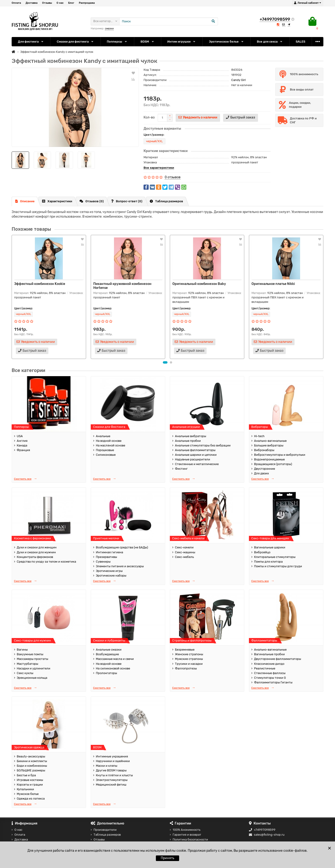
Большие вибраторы (269, 445)
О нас (60, 3)
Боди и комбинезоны (32, 766)
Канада (22, 445)
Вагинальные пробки (269, 654)
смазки (109, 29)
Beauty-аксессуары (31, 756)
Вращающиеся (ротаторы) (273, 464)
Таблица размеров (166, 201)
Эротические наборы (111, 576)
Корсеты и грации (30, 785)
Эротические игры (109, 571)
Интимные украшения (112, 756)
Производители (104, 830)
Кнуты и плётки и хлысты (114, 775)
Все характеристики (159, 168)
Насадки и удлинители (33, 668)
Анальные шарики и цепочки (196, 455)
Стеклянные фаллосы (270, 673)
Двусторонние (265, 469)
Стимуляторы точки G (270, 678)
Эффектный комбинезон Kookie (40, 284)
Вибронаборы (264, 450)
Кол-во (149, 117)
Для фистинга (31, 42)
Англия (22, 441)
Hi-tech (259, 436)
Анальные (103, 436)
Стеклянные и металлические (197, 464)
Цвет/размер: (154, 135)
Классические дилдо (269, 664)
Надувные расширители (193, 459)
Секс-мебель (184, 557)
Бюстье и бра (26, 775)
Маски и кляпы (107, 766)
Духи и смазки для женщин (37, 547)
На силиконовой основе (113, 668)
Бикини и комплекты (32, 761)
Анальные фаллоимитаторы (195, 450)
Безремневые (185, 650)
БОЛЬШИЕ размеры (31, 770)
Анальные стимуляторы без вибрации (203, 445)
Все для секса (270, 42)
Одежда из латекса (31, 799)
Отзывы (47, 3)
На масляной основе (111, 445)
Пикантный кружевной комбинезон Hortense (122, 286)
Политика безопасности (189, 839)
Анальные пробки (188, 441)
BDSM (147, 42)
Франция (23, 450)
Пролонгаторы (106, 673)
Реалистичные (265, 668)
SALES (300, 42)
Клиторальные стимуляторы (275, 557)
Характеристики (57, 201)
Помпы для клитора (268, 562)
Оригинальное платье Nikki (273, 284)
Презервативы (106, 557)
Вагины (22, 650)
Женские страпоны (189, 654)
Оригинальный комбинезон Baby (199, 284)
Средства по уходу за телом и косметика (46, 562)
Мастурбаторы (27, 664)
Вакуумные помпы (30, 654)
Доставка (32, 3)
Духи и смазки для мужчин (36, 552)
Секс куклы (25, 673)
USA (20, 436)
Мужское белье (28, 794)
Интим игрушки (182, 42)
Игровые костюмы (30, 780)
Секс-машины (185, 552)
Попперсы (117, 42)
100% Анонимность (185, 830)
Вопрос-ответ (127, 201)
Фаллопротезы (186, 668)
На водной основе (109, 441)
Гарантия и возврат (186, 835)
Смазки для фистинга (75, 42)
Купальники (25, 789)
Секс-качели (184, 547)
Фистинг (181, 469)
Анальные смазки (109, 650)
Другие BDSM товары (111, 770)
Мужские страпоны (189, 659)
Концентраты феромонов (35, 557)
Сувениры (103, 562)
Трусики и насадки (189, 664)
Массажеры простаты (32, 659)
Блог (71, 3)
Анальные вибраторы (191, 436)
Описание (25, 201)
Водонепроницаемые (269, 459)
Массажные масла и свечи (115, 659)
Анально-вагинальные (270, 441)
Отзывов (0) (92, 201)
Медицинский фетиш (111, 785)
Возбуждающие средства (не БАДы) (122, 547)
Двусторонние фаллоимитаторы (278, 659)
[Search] (169, 21)
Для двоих (261, 473)
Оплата (16, 3)
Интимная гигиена (109, 552)
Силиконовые (106, 455)
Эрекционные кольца (32, 678)
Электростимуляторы (112, 780)
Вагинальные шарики (270, 547)
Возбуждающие (107, 654)
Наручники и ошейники (113, 761)
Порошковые (105, 450)
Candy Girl (238, 80)
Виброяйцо (262, 552)
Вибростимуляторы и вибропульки (280, 455)
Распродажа (87, 3)
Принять (167, 858)
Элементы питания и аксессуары (120, 566)
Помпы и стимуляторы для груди (278, 566)
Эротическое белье (226, 42)
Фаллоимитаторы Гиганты (273, 682)
